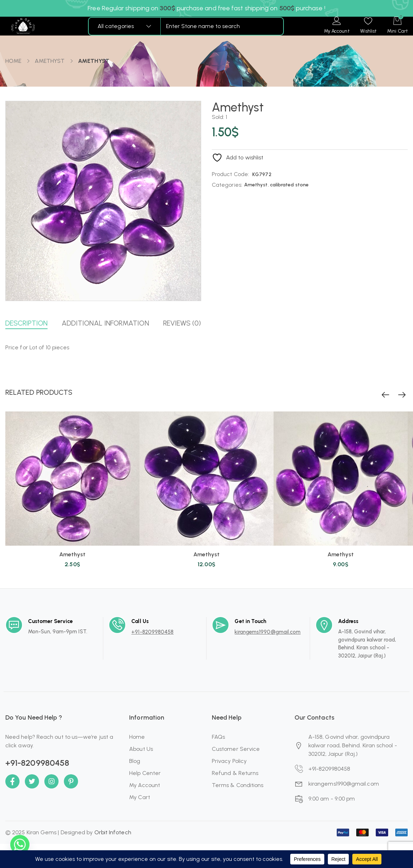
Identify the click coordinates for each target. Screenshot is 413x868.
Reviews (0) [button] (182, 323)
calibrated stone (289, 185)
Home (13, 61)
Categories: (227, 185)
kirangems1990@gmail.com (268, 632)
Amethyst (50, 61)
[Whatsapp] (20, 850)
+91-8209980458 (152, 632)
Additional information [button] (105, 323)
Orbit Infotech (113, 832)
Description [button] (26, 323)
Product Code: (230, 174)
